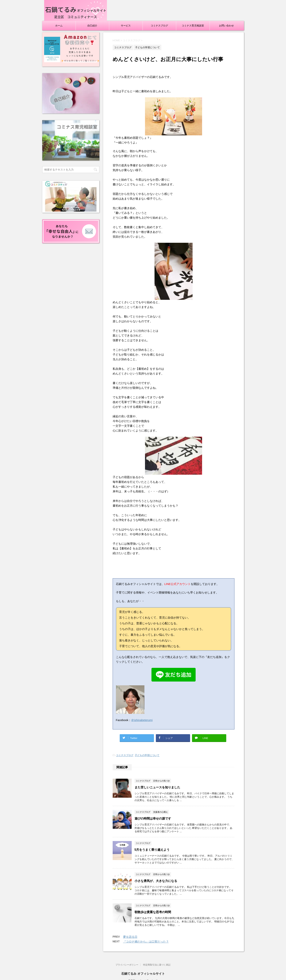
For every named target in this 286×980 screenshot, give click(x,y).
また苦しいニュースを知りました (157, 787)
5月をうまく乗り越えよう (152, 850)
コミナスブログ (159, 26)
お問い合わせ (226, 26)
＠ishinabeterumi (142, 720)
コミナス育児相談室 (193, 26)
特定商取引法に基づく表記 (157, 965)
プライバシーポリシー (127, 965)
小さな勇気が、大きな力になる (156, 881)
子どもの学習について (147, 755)
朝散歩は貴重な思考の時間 (153, 912)
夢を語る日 (130, 937)
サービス (126, 26)
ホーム (59, 26)
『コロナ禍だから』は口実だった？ (146, 942)
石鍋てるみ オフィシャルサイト (143, 974)
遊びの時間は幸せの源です (153, 819)
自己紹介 (92, 26)
